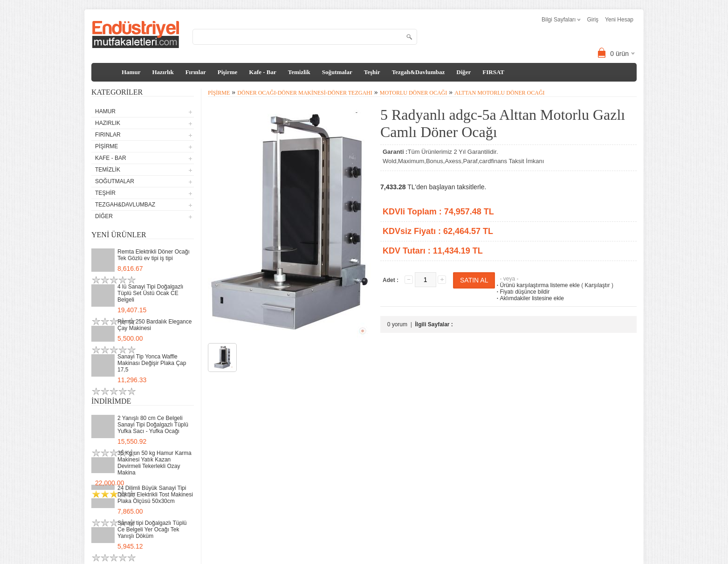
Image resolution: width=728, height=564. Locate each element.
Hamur (131, 72)
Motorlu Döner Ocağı (413, 93)
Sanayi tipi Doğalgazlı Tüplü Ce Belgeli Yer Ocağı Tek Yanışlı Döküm (152, 530)
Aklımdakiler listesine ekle (529, 298)
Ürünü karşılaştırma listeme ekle (537, 285)
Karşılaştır (598, 285)
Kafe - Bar (262, 72)
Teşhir (372, 72)
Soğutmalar (337, 72)
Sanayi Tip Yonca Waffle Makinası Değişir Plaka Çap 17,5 (152, 363)
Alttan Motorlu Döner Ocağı (499, 93)
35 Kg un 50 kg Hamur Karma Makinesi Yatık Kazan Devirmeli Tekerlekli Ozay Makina (155, 463)
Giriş (593, 20)
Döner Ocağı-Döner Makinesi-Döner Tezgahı (305, 93)
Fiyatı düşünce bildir (522, 292)
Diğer (464, 72)
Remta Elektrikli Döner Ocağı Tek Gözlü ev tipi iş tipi (154, 255)
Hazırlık (163, 72)
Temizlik (299, 72)
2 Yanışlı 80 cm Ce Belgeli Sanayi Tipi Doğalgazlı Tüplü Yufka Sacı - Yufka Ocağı (153, 425)
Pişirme (228, 72)
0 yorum (397, 324)
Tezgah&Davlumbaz (419, 72)
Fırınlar (196, 72)
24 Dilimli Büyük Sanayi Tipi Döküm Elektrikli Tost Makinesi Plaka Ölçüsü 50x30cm (155, 495)
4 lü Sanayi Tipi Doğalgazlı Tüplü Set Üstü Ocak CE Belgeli (150, 293)
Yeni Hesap (619, 20)
